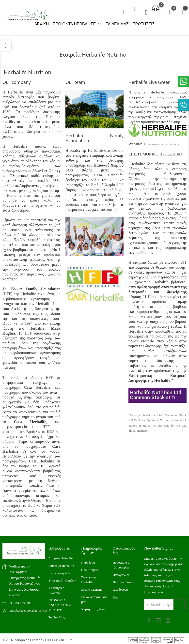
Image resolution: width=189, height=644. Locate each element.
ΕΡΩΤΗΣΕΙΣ (144, 24)
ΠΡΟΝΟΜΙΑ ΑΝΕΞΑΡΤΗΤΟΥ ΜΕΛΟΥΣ (60, 603)
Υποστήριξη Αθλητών (56, 588)
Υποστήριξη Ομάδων (62, 578)
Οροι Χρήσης (90, 568)
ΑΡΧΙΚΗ (42, 24)
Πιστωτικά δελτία (124, 580)
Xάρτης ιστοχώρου (93, 607)
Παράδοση (88, 560)
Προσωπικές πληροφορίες (121, 563)
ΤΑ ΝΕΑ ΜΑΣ (117, 24)
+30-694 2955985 (20, 601)
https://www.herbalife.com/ (162, 142)
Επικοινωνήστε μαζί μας (94, 597)
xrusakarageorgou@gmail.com (27, 608)
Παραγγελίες (121, 573)
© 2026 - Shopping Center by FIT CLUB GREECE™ (38, 638)
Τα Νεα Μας (57, 615)
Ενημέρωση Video (60, 571)
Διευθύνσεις (120, 588)
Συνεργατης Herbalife (89, 578)
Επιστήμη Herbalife (61, 564)
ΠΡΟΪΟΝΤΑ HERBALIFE (77, 24)
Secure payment (91, 588)
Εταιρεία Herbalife (61, 556)
